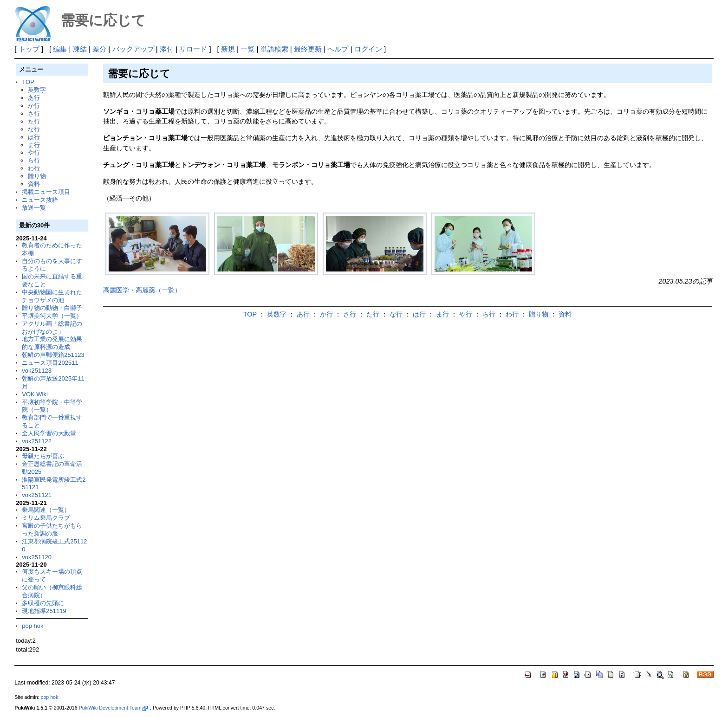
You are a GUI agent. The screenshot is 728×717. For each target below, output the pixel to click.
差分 (99, 49)
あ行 (34, 98)
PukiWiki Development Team (113, 708)
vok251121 (37, 495)
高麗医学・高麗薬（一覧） (142, 290)
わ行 (34, 168)
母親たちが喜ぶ (43, 456)
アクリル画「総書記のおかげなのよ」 (52, 328)
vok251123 (37, 371)
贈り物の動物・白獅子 (52, 308)
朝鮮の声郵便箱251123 (53, 355)
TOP (28, 82)
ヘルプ (338, 49)
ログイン (368, 49)
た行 (34, 121)
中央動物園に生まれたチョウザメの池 (52, 296)
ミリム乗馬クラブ (46, 518)
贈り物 (37, 176)
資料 (34, 184)
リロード (193, 49)
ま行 (34, 145)
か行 (34, 106)
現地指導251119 (44, 611)
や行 (34, 152)
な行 (34, 129)
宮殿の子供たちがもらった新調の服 (52, 530)
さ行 (34, 113)
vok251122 (37, 441)
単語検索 (274, 49)
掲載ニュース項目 (46, 192)
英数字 (37, 90)
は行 (34, 137)
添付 (167, 49)
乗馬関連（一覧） (46, 510)
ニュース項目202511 (50, 363)
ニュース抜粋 (40, 200)
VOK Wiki (35, 394)
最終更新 (308, 49)
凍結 (80, 49)
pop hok (32, 626)
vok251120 (37, 557)
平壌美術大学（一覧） (52, 316)
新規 (228, 49)
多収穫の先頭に (43, 603)
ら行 (34, 160)
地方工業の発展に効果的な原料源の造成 (52, 343)
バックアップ (133, 49)
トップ (29, 49)
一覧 (247, 49)
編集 (60, 49)
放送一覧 (34, 208)
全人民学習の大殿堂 (49, 433)
